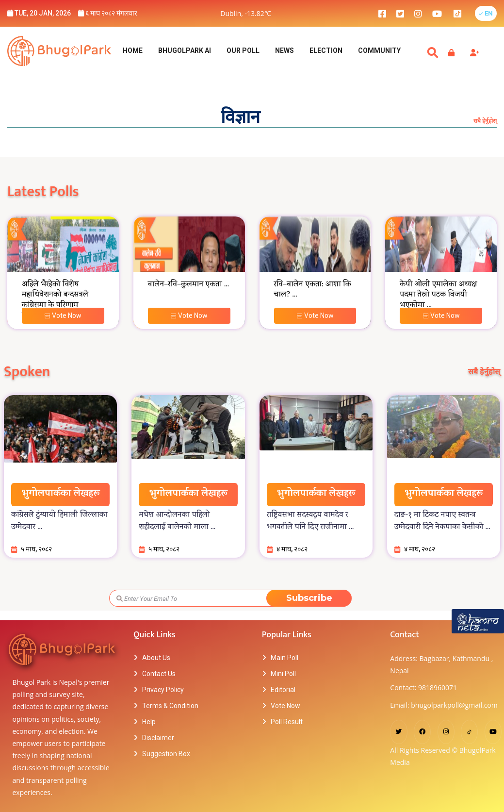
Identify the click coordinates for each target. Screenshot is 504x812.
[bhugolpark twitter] (400, 13)
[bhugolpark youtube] (437, 13)
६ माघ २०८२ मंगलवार (108, 13)
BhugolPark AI (185, 50)
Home (133, 50)
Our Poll (243, 50)
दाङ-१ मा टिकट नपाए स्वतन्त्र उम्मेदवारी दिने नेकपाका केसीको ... (442, 522)
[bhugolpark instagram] (418, 13)
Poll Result (287, 722)
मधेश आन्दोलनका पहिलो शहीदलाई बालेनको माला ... (177, 522)
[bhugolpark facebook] (382, 13)
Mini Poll (283, 674)
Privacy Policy (163, 690)
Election (326, 50)
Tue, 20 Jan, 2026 (39, 13)
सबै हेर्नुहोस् (485, 121)
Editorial (283, 690)
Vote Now (63, 315)
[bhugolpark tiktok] (462, 13)
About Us (156, 658)
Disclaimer (158, 738)
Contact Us (159, 674)
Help (149, 722)
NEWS (285, 50)
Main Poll (285, 658)
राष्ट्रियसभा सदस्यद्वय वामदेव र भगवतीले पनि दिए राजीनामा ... (310, 522)
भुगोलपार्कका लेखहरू (61, 494)
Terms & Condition (170, 706)
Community (379, 50)
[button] (486, 13)
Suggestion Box (166, 754)
